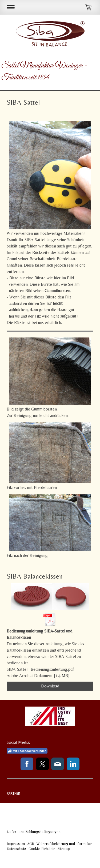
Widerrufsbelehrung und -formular (64, 843)
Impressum (16, 843)
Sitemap (64, 848)
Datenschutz (16, 848)
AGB (31, 843)
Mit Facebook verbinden (27, 751)
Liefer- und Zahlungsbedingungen (34, 831)
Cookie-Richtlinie (42, 848)
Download (50, 686)
